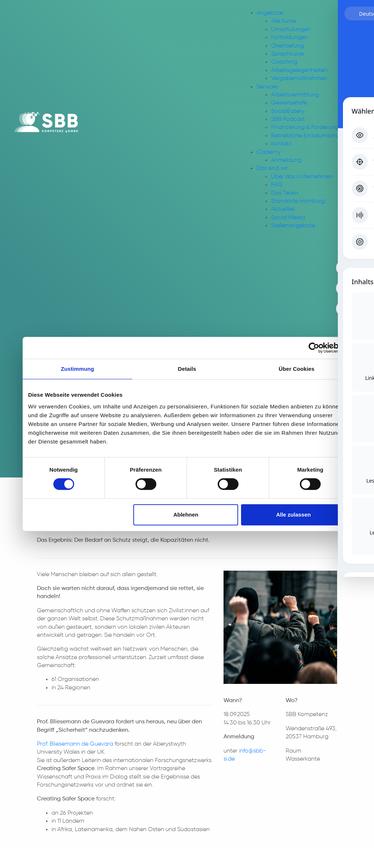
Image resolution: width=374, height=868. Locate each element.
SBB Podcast (288, 119)
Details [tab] (187, 369)
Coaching (284, 62)
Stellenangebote (293, 226)
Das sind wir (272, 168)
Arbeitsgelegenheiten (299, 71)
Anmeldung (286, 160)
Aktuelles (283, 209)
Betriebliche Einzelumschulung (311, 136)
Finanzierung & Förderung (305, 127)
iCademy (268, 152)
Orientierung (287, 46)
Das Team (285, 193)
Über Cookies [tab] (297, 369)
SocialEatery (288, 111)
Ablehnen (186, 515)
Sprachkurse (287, 54)
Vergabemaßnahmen (299, 79)
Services (267, 87)
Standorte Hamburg (298, 201)
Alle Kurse (283, 21)
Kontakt (281, 144)
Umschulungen (291, 30)
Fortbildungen (289, 38)
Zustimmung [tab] (78, 369)
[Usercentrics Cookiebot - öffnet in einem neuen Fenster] (314, 348)
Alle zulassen (293, 515)
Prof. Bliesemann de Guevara (75, 744)
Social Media (288, 218)
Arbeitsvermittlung (295, 95)
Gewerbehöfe (289, 103)
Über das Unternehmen (302, 177)
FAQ (277, 185)
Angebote (270, 13)
